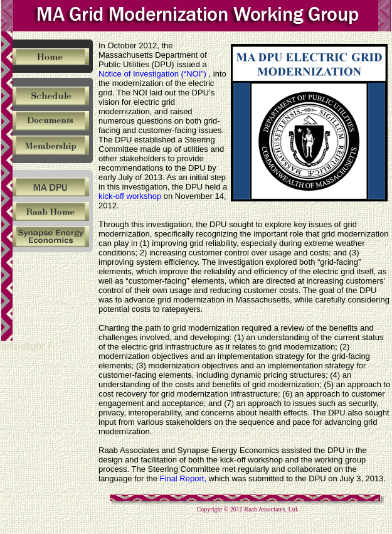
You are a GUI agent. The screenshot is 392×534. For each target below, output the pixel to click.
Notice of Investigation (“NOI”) (154, 74)
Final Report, (183, 478)
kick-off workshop (130, 196)
